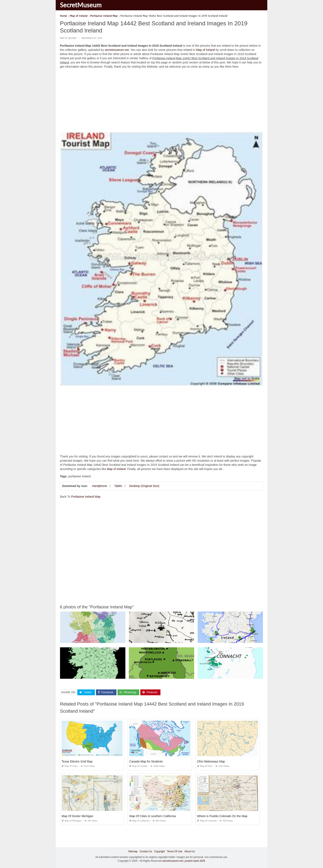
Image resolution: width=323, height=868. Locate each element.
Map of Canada (138, 766)
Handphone (99, 486)
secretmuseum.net (117, 50)
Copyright (160, 851)
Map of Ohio (205, 766)
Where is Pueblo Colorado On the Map (222, 816)
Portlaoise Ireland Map (86, 497)
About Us (189, 851)
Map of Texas (70, 766)
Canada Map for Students (146, 761)
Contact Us (146, 851)
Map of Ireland (68, 38)
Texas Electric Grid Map (77, 761)
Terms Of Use (175, 851)
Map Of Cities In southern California (152, 816)
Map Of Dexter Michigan (77, 816)
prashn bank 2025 (195, 861)
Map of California (139, 821)
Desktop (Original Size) (144, 486)
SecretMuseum (81, 5)
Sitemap (133, 851)
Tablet (118, 486)
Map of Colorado (207, 821)
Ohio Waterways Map (211, 761)
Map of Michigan (72, 821)
